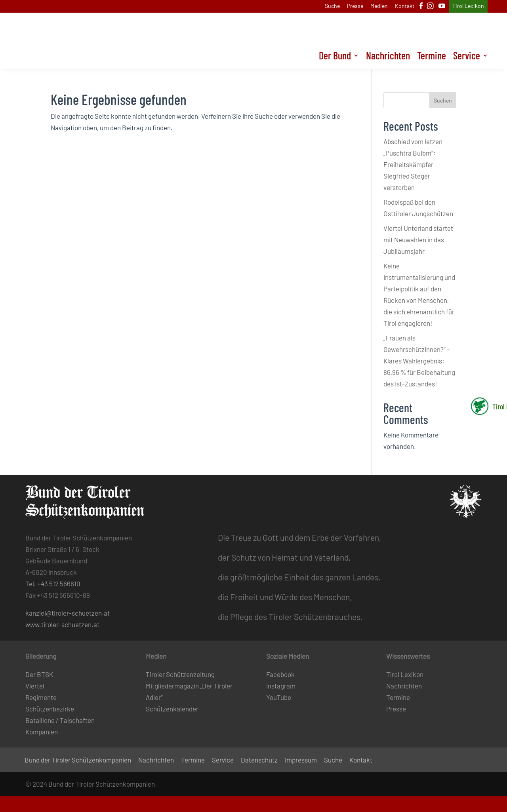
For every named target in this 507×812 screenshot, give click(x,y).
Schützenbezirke (50, 709)
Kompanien (42, 732)
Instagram (281, 686)
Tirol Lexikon (468, 6)
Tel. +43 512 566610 (53, 584)
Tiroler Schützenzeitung (180, 674)
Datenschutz (259, 760)
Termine (432, 57)
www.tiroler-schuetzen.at (62, 624)
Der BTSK (39, 674)
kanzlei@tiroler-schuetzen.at (68, 613)
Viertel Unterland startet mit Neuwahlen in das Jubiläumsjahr (418, 240)
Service (467, 57)
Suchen (443, 100)
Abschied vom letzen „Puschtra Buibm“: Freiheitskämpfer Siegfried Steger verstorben (413, 164)
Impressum (301, 760)
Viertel (35, 686)
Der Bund (335, 57)
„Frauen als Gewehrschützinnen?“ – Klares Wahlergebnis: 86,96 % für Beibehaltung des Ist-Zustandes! (419, 361)
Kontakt (405, 6)
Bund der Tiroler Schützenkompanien (78, 760)
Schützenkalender (172, 709)
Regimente (41, 697)
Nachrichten (388, 57)
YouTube (279, 697)
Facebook (280, 674)
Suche (332, 6)
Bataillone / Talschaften (60, 720)
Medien (379, 6)
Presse (355, 6)
